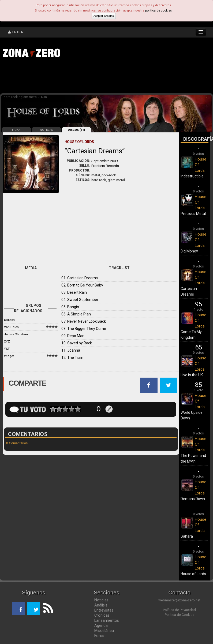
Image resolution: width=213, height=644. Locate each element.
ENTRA (16, 32)
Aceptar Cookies (104, 16)
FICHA (16, 130)
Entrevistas (104, 610)
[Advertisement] (83, 77)
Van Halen (11, 327)
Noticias (101, 600)
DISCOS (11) (76, 130)
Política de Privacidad (179, 610)
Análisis (101, 605)
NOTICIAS (46, 130)
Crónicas (102, 615)
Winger (9, 356)
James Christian (16, 334)
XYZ (7, 341)
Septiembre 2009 (104, 161)
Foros (99, 636)
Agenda (101, 626)
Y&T (7, 349)
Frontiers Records (105, 166)
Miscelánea (104, 631)
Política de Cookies (180, 615)
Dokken (9, 320)
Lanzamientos (107, 620)
